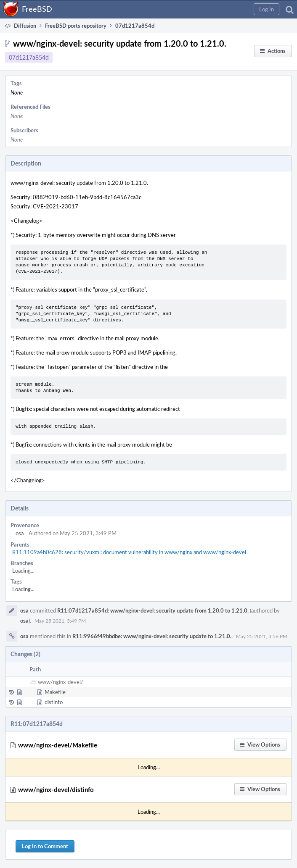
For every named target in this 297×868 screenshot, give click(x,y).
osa (20, 533)
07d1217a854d (29, 57)
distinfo (54, 702)
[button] (267, 9)
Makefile (55, 692)
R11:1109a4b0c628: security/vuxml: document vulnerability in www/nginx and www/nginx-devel (129, 552)
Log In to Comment (45, 846)
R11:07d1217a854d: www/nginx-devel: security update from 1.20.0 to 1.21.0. (153, 610)
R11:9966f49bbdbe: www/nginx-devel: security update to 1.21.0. (152, 636)
